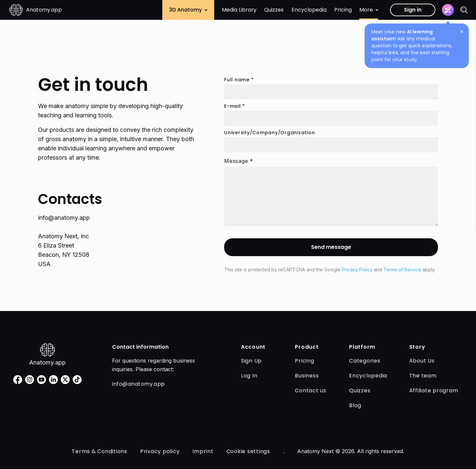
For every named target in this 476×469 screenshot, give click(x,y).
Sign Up (251, 361)
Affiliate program (434, 391)
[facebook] (18, 380)
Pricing (343, 10)
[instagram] (30, 380)
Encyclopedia (309, 10)
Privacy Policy (357, 270)
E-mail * (235, 106)
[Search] (464, 10)
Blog (355, 405)
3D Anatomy (188, 10)
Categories (365, 361)
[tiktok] (77, 380)
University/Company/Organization (269, 133)
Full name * (239, 80)
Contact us (311, 391)
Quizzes (274, 10)
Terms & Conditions (99, 451)
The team (423, 376)
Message (239, 161)
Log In (249, 376)
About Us (422, 361)
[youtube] (41, 380)
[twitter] (65, 380)
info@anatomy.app (64, 218)
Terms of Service (402, 270)
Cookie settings (248, 451)
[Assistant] (448, 10)
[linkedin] (53, 380)
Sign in (413, 10)
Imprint (203, 451)
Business (307, 376)
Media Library (239, 10)
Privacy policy (160, 451)
